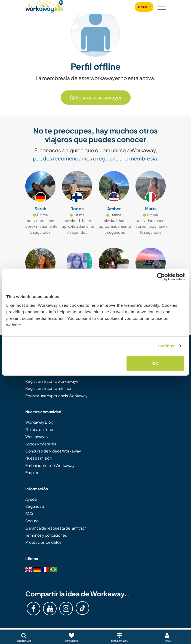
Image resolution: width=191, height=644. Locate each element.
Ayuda (31, 499)
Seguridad (35, 506)
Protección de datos (43, 542)
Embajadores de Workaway (50, 465)
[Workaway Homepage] (44, 6)
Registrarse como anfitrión (49, 388)
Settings (166, 346)
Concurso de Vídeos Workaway (53, 451)
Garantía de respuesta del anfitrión (56, 528)
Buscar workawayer (96, 97)
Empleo (32, 472)
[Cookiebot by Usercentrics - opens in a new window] (161, 277)
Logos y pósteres (41, 444)
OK (155, 363)
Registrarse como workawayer (53, 381)
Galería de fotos (40, 429)
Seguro (32, 521)
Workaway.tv (37, 436)
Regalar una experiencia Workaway (56, 396)
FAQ (29, 514)
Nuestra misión (38, 458)
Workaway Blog (39, 422)
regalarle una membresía (127, 158)
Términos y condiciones (46, 535)
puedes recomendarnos (63, 158)
